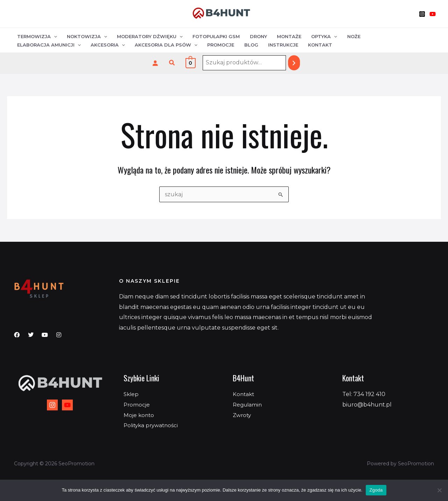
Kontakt (242, 45)
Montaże (285, 36)
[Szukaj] (294, 63)
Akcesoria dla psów (92, 45)
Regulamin (248, 405)
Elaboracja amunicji (395, 36)
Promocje (145, 45)
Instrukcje (206, 45)
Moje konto (139, 415)
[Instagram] (422, 14)
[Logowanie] (155, 63)
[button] (172, 63)
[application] (54, 36)
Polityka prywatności (153, 425)
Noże (348, 36)
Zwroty (243, 415)
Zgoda (376, 490)
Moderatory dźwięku (148, 36)
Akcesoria (34, 45)
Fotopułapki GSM (213, 36)
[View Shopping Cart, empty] (191, 63)
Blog (175, 45)
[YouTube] (433, 14)
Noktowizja (86, 36)
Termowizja (37, 36)
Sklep (132, 394)
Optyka (319, 36)
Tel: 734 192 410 (364, 394)
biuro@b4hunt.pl (367, 405)
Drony (255, 36)
